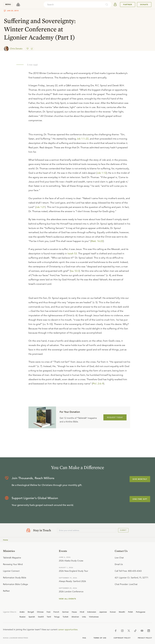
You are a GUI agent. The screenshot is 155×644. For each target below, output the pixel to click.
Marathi (122, 612)
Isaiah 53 (72, 254)
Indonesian (92, 612)
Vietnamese (94, 617)
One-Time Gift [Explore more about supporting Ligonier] (140, 499)
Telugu (57, 617)
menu (8, 4)
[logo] (18, 5)
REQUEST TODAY (115, 417)
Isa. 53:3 (75, 271)
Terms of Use (100, 638)
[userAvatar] (115, 5)
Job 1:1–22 (83, 139)
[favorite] (28, 49)
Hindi (82, 612)
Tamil (49, 617)
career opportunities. (68, 629)
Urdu (84, 617)
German (65, 612)
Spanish (32, 617)
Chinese (40, 612)
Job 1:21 (40, 207)
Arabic (22, 612)
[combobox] (73, 5)
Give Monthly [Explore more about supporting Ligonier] (140, 479)
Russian (23, 617)
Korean (113, 612)
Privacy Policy (145, 638)
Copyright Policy (122, 638)
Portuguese (141, 612)
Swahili (41, 617)
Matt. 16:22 (97, 241)
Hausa (74, 612)
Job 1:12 (102, 173)
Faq (84, 638)
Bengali (31, 612)
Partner (128, 5)
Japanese (103, 612)
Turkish (66, 617)
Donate (144, 5)
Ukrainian (75, 617)
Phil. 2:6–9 (98, 384)
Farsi (49, 612)
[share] (31, 49)
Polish (130, 612)
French (56, 612)
